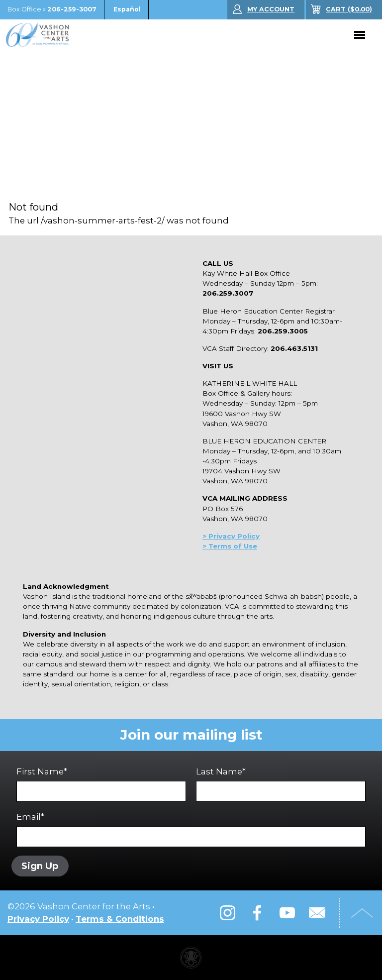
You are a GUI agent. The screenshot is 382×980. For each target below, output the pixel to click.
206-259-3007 (72, 9)
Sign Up (40, 866)
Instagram (227, 913)
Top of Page (362, 913)
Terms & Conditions (120, 919)
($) (349, 9)
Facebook (257, 913)
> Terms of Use (230, 546)
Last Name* (281, 784)
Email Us (317, 913)
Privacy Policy (38, 919)
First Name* (101, 784)
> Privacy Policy (231, 536)
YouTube (287, 913)
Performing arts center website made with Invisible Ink (191, 958)
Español (127, 9)
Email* (191, 829)
